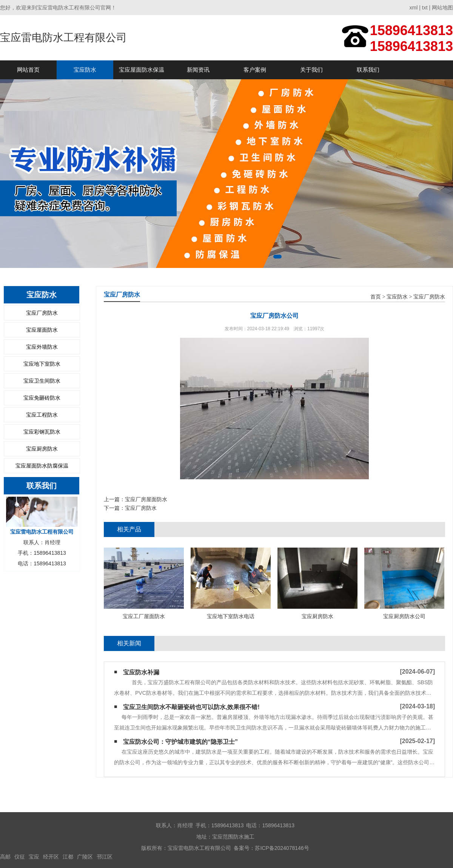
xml (414, 8)
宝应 (34, 857)
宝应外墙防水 (42, 347)
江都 (68, 857)
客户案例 (255, 70)
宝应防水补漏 (141, 672)
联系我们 (368, 70)
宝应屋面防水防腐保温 (42, 466)
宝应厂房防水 (42, 313)
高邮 (5, 857)
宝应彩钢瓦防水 (42, 432)
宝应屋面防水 (42, 330)
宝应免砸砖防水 (42, 398)
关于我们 (311, 70)
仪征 (20, 857)
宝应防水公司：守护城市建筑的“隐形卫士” (180, 742)
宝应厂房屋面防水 (146, 499)
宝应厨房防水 (42, 449)
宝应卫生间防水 (42, 381)
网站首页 (28, 70)
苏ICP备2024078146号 (282, 848)
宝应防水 (85, 70)
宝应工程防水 (42, 415)
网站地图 (442, 8)
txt (425, 8)
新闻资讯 (198, 70)
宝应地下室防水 (42, 364)
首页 (376, 297)
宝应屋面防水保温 (142, 70)
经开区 (51, 857)
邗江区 (105, 857)
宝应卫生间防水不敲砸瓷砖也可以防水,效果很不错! (191, 707)
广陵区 (85, 857)
